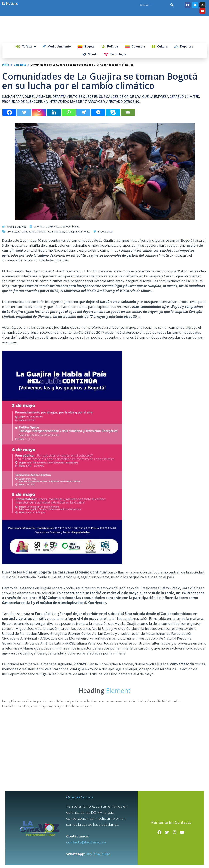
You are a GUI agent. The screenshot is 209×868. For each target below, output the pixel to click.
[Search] (172, 5)
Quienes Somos (82, 801)
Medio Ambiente (70, 296)
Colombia (20, 134)
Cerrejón (42, 301)
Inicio (5, 134)
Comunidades (56, 301)
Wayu (87, 301)
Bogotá (16, 301)
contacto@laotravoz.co (89, 846)
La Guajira (71, 301)
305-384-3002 (100, 858)
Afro (8, 301)
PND (80, 301)
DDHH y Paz (53, 296)
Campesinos (29, 301)
